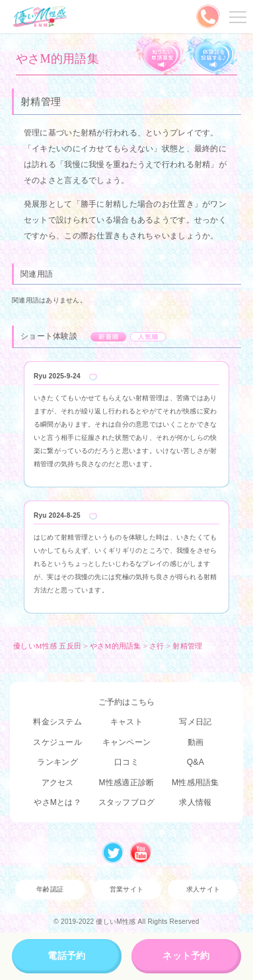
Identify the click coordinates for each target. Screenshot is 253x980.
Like (93, 377)
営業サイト (126, 889)
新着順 (109, 337)
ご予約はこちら (127, 702)
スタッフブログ (127, 802)
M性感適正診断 (127, 783)
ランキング (57, 762)
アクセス (58, 783)
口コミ (126, 762)
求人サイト (203, 889)
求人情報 (195, 802)
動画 (196, 742)
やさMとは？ (57, 802)
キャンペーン (127, 742)
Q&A (196, 762)
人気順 (148, 337)
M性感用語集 (196, 783)
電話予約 (66, 956)
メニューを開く (236, 17)
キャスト (126, 722)
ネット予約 (186, 956)
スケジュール (57, 742)
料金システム (57, 722)
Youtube (141, 853)
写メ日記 (195, 722)
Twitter (113, 853)
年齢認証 (50, 889)
